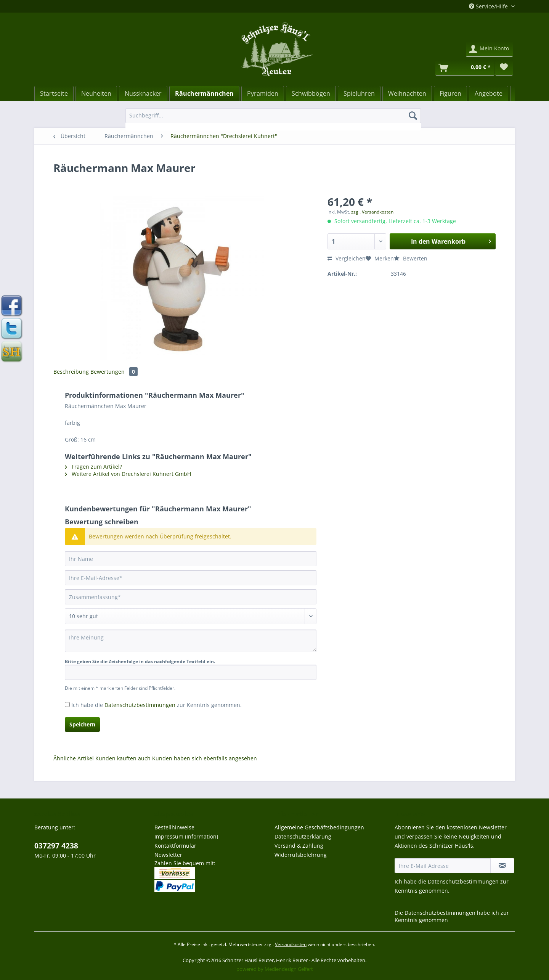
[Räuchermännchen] (204, 93)
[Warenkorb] (465, 68)
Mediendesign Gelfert (289, 969)
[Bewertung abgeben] (191, 616)
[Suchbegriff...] (273, 116)
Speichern (82, 724)
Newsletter (168, 855)
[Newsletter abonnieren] (502, 866)
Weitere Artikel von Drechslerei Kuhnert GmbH (128, 474)
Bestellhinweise (174, 827)
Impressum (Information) (186, 836)
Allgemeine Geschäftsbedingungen (319, 827)
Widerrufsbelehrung (301, 855)
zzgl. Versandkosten (372, 212)
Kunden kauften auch (123, 758)
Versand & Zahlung (299, 846)
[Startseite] (54, 93)
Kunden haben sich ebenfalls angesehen (205, 758)
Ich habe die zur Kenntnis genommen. (157, 705)
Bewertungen (114, 372)
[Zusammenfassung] (191, 597)
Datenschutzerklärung (303, 836)
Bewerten (411, 258)
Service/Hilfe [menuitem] (489, 6)
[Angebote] (489, 93)
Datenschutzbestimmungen (140, 705)
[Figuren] (450, 93)
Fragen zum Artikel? (93, 467)
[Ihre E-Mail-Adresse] (191, 578)
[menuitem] (273, 119)
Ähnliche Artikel (74, 758)
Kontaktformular (175, 846)
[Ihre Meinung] (191, 641)
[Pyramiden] (263, 93)
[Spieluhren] (359, 93)
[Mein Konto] (489, 49)
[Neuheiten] (96, 93)
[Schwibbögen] (311, 93)
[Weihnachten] (407, 93)
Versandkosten (291, 944)
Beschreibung (71, 372)
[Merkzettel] (504, 68)
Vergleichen (347, 258)
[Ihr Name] (191, 559)
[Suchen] (413, 116)
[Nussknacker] (143, 93)
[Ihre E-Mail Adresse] (443, 866)
